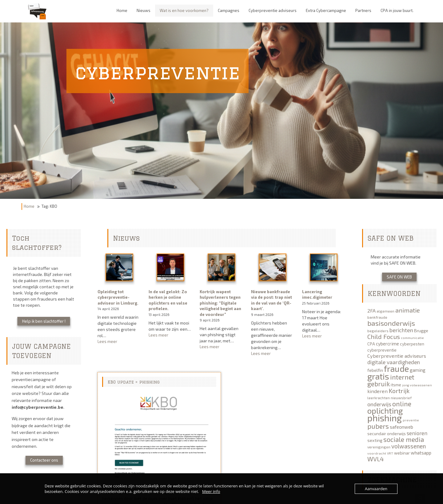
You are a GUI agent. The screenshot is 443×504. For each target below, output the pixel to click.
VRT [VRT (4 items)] (390, 453)
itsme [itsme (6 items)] (396, 385)
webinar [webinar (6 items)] (402, 453)
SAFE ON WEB (399, 277)
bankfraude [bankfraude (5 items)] (377, 317)
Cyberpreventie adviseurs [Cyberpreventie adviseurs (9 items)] (397, 356)
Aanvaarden (376, 489)
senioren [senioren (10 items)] (417, 433)
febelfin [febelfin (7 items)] (375, 370)
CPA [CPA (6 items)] (371, 344)
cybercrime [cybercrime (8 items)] (387, 344)
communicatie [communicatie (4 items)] (412, 338)
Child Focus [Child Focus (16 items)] (384, 337)
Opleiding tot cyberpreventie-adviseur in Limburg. (118, 297)
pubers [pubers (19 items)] (378, 426)
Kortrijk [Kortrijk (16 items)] (399, 391)
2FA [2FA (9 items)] (371, 311)
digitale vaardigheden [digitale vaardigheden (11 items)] (394, 362)
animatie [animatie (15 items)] (408, 310)
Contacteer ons (44, 460)
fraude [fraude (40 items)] (396, 368)
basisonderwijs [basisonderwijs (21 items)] (391, 323)
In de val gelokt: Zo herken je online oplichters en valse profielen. (168, 300)
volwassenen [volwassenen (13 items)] (409, 446)
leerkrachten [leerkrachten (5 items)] (379, 398)
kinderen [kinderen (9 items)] (377, 391)
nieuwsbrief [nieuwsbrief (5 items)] (401, 398)
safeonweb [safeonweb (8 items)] (401, 427)
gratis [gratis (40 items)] (378, 376)
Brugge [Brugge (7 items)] (421, 331)
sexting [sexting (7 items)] (375, 440)
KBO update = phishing (134, 382)
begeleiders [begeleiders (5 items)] (378, 331)
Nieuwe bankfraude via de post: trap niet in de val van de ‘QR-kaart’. (271, 300)
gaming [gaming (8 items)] (418, 370)
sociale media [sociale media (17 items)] (404, 439)
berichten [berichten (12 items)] (401, 330)
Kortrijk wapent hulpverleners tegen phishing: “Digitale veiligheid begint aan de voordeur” (220, 303)
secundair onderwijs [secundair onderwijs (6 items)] (387, 434)
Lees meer (119, 342)
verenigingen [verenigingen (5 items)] (379, 447)
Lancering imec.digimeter (317, 295)
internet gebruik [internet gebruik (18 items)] (391, 380)
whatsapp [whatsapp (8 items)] (421, 453)
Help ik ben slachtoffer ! (44, 321)
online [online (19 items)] (402, 404)
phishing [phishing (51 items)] (385, 418)
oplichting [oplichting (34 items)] (385, 410)
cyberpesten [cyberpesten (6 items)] (412, 344)
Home (29, 206)
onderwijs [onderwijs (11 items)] (379, 404)
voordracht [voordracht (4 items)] (377, 453)
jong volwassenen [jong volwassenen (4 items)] (417, 385)
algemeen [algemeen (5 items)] (385, 311)
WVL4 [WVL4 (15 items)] (375, 459)
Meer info (211, 491)
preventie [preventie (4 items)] (411, 420)
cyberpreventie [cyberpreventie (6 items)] (382, 350)
